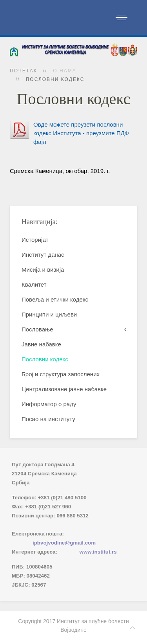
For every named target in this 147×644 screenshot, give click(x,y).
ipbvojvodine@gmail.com (64, 543)
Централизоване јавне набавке (64, 389)
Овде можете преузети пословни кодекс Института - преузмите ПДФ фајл (81, 133)
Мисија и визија (43, 270)
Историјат (35, 240)
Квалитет (34, 284)
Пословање (37, 329)
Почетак (24, 71)
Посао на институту (48, 419)
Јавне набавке (41, 344)
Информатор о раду (49, 404)
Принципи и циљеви (49, 314)
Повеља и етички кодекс (55, 299)
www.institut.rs (98, 552)
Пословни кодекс (45, 359)
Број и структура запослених (61, 374)
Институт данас (43, 255)
